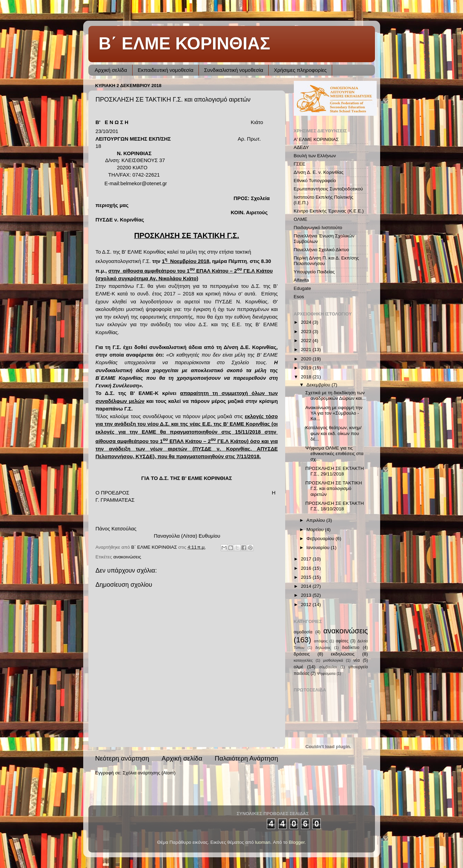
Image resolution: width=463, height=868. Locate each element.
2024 (307, 322)
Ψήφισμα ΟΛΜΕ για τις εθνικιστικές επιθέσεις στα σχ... (334, 454)
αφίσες (342, 641)
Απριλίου (316, 520)
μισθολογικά (333, 660)
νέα (356, 660)
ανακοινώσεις (127, 557)
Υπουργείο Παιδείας (314, 272)
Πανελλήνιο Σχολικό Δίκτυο (322, 250)
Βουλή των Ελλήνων (315, 156)
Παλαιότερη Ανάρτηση (247, 758)
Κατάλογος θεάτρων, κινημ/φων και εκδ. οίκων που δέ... (333, 433)
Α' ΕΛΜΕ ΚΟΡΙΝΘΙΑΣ (316, 139)
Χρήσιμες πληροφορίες (300, 70)
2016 (307, 568)
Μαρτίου (316, 530)
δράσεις (302, 654)
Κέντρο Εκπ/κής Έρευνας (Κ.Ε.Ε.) (329, 211)
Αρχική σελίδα (111, 70)
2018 (307, 377)
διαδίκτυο (351, 648)
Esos (299, 297)
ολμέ (299, 667)
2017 (307, 559)
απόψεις (321, 641)
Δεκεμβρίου (319, 385)
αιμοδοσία (303, 632)
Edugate (302, 288)
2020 (307, 359)
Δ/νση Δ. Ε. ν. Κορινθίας (319, 172)
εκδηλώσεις (343, 654)
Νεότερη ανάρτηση (122, 758)
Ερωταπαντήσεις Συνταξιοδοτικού (329, 189)
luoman (263, 842)
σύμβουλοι (328, 667)
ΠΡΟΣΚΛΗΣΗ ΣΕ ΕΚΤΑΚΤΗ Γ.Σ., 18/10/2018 (335, 506)
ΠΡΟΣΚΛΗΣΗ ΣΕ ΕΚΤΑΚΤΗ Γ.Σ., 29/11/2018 (335, 471)
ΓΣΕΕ (300, 164)
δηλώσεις (323, 648)
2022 (307, 341)
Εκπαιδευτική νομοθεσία (166, 70)
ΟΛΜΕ (301, 219)
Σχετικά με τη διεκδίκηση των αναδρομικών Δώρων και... (335, 395)
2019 (307, 368)
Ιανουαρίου (319, 548)
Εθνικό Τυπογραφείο (315, 181)
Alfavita (301, 280)
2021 (307, 350)
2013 (307, 595)
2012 (307, 605)
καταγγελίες (303, 660)
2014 (307, 586)
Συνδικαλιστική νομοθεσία (234, 70)
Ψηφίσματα (326, 673)
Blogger (297, 842)
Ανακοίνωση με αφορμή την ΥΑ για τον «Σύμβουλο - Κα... (334, 413)
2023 (307, 332)
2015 (307, 577)
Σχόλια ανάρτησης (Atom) (149, 773)
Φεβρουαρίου (321, 539)
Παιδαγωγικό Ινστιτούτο (318, 228)
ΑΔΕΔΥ (301, 147)
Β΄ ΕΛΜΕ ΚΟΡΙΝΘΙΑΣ (185, 44)
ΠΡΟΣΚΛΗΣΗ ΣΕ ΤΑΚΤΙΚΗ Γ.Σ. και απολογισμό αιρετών (334, 488)
